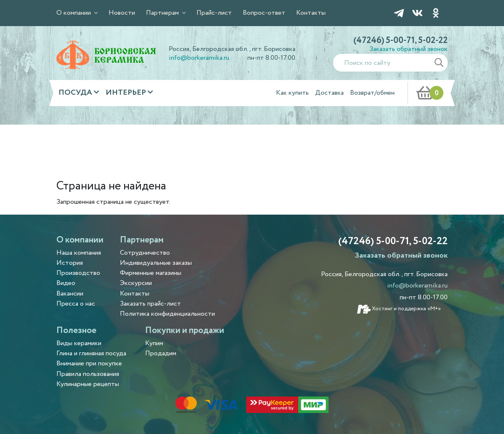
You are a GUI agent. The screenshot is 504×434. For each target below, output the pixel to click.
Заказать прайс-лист (150, 304)
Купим (154, 343)
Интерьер (127, 93)
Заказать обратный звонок (409, 49)
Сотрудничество (145, 253)
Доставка (329, 93)
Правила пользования (88, 374)
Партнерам (163, 13)
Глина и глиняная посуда (91, 353)
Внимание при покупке (89, 363)
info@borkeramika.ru (199, 58)
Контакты (311, 13)
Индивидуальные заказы (156, 263)
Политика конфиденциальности (167, 314)
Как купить (292, 93)
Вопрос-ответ (264, 13)
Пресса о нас (76, 304)
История (70, 263)
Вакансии (70, 294)
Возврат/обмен (372, 93)
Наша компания (79, 253)
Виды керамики (79, 343)
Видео (66, 283)
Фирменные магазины (151, 273)
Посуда (76, 93)
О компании (74, 13)
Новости (122, 13)
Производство (78, 273)
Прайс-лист (214, 13)
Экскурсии (136, 283)
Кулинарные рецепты (88, 384)
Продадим (161, 353)
